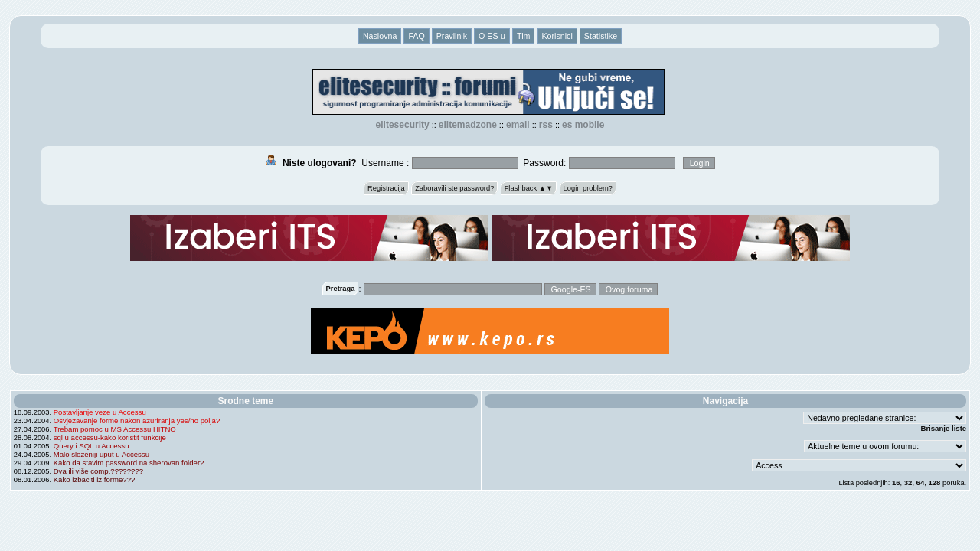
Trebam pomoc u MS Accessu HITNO (115, 429)
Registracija (386, 188)
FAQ (416, 36)
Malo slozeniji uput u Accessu (101, 454)
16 (896, 483)
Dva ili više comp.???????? (98, 471)
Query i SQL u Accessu (91, 446)
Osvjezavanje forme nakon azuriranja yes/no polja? (137, 421)
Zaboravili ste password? (454, 188)
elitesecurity (403, 125)
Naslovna (380, 36)
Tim (523, 36)
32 (908, 483)
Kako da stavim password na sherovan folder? (129, 463)
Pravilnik (452, 36)
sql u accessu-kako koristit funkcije (110, 437)
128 (934, 483)
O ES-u (492, 36)
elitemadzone (468, 125)
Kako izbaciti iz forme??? (95, 479)
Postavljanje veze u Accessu (100, 412)
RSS (546, 125)
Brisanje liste (943, 428)
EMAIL (518, 125)
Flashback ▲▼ (529, 188)
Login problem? (588, 188)
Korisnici (557, 36)
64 (921, 483)
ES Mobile (583, 125)
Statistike (601, 36)
